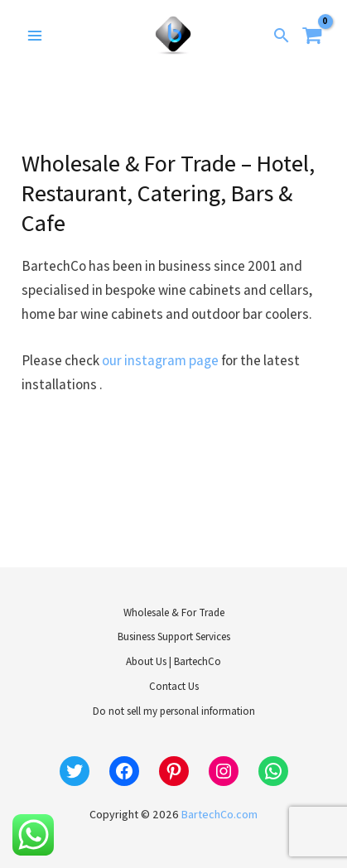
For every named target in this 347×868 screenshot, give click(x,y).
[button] (282, 35)
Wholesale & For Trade (174, 612)
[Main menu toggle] (35, 36)
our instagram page (160, 360)
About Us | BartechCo (173, 661)
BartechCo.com (219, 814)
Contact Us (174, 686)
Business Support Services (174, 637)
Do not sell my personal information (174, 711)
